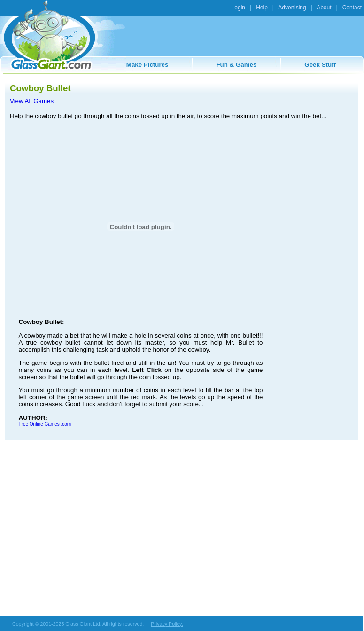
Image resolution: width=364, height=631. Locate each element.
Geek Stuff (320, 65)
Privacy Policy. (167, 624)
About (324, 8)
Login (238, 8)
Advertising (292, 8)
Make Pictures (147, 65)
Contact (352, 8)
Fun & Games (236, 65)
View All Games (32, 101)
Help (262, 8)
